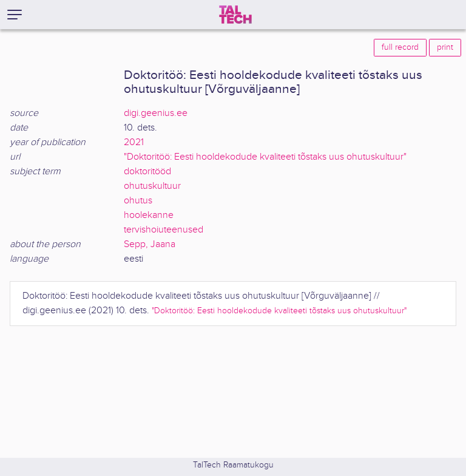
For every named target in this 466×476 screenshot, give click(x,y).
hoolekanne (149, 215)
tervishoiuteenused (164, 230)
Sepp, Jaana (150, 244)
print (445, 47)
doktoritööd (147, 172)
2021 (134, 142)
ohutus (138, 201)
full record (400, 47)
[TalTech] (235, 15)
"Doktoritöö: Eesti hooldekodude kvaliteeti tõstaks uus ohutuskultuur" (265, 157)
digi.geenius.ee (156, 113)
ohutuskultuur (152, 186)
